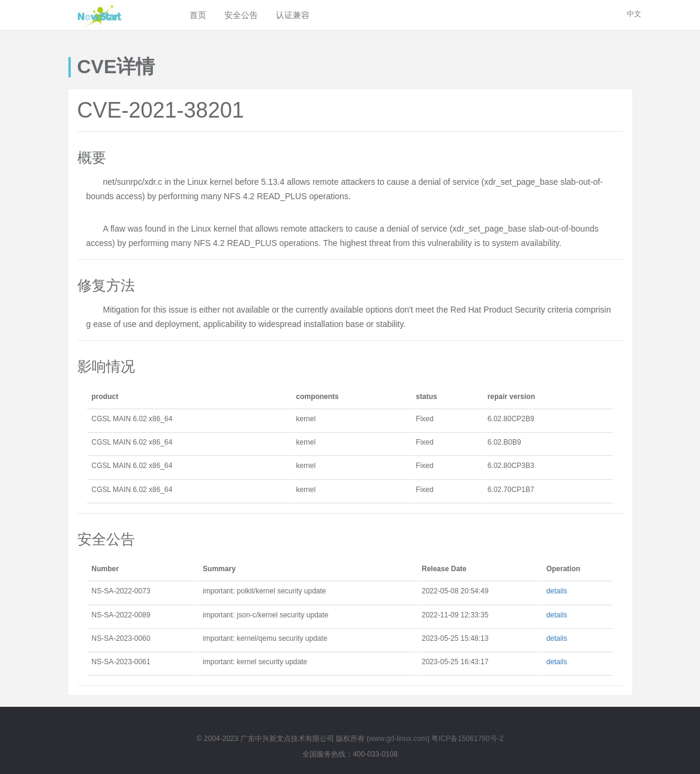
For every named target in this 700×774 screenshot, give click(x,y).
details (557, 591)
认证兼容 (293, 15)
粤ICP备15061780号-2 (467, 739)
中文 (634, 14)
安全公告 (241, 15)
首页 (198, 15)
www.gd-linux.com (398, 739)
